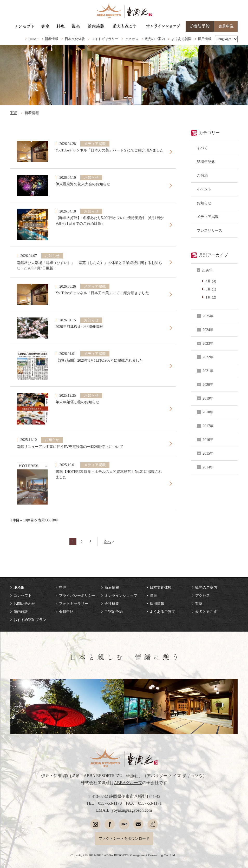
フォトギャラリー (105, 39)
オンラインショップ (121, 595)
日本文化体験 (75, 39)
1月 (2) (211, 297)
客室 (199, 604)
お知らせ (204, 203)
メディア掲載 (208, 217)
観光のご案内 (155, 39)
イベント (204, 189)
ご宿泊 (202, 175)
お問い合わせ (24, 604)
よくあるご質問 (162, 612)
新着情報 (51, 39)
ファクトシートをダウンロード (124, 838)
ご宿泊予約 (114, 612)
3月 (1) (211, 289)
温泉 (153, 595)
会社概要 (112, 604)
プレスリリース (210, 230)
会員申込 (66, 612)
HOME (33, 39)
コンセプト (23, 595)
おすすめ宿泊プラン (30, 620)
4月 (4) (211, 281)
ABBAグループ (128, 783)
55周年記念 (206, 162)
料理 (63, 587)
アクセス (132, 39)
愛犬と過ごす (206, 612)
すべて (202, 148)
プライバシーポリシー (77, 595)
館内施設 (21, 612)
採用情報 (205, 39)
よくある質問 (181, 39)
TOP (14, 113)
